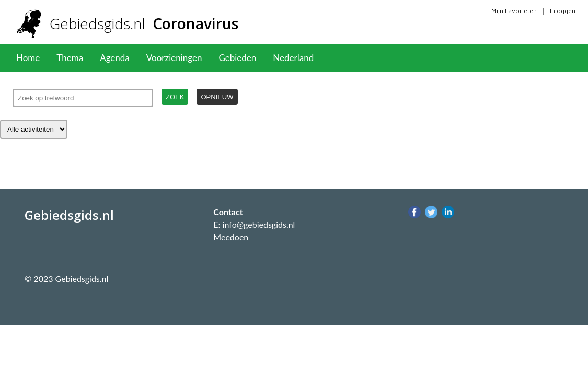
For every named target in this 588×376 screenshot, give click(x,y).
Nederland (293, 58)
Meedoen (231, 237)
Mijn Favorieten (514, 11)
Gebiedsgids (144, 23)
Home (28, 58)
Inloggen (563, 11)
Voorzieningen (174, 58)
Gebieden (237, 58)
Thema (70, 58)
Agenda (115, 58)
